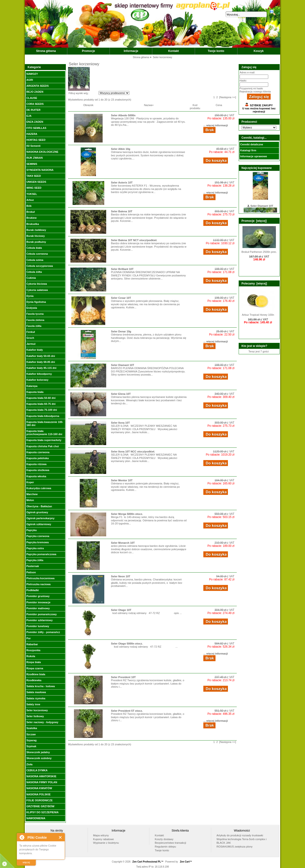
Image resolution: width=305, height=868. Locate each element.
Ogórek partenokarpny (40, 518)
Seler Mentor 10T (122, 480)
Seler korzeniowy (37, 710)
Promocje (88, 51)
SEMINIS (32, 164)
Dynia (30, 296)
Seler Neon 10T (121, 576)
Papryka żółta (35, 560)
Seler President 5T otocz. (127, 711)
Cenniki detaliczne (252, 144)
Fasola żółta (34, 326)
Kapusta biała (35, 392)
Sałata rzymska (36, 698)
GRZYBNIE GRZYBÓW (40, 806)
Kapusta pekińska (37, 458)
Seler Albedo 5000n (123, 115)
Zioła (29, 764)
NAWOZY (32, 74)
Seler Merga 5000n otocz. (127, 514)
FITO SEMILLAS (36, 128)
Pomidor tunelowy (38, 626)
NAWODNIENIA (36, 818)
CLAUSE (32, 98)
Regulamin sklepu (166, 847)
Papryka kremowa (37, 542)
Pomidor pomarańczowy (41, 614)
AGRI (30, 80)
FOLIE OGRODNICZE (39, 800)
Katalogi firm (248, 150)
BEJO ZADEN (35, 92)
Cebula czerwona (37, 254)
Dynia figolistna (36, 302)
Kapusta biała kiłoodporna (43, 416)
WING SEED (34, 188)
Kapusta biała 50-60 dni (41, 398)
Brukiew (31, 218)
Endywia (32, 308)
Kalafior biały (34, 350)
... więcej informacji (216, 125)
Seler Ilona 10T (120, 423)
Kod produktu (195, 107)
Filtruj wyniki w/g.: (79, 93)
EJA (29, 116)
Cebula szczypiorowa (39, 266)
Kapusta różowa (36, 464)
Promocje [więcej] (254, 221)
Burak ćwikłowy (36, 230)
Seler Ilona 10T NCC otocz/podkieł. (133, 452)
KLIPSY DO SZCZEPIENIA (42, 812)
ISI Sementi (33, 146)
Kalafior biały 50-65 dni (41, 356)
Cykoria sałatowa (37, 290)
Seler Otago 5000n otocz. (127, 644)
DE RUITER (33, 110)
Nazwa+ (149, 105)
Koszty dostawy (164, 839)
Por (28, 638)
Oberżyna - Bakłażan (39, 506)
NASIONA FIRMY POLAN (42, 782)
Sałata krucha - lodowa (40, 686)
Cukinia (31, 278)
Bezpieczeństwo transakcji (171, 843)
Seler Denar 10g (121, 331)
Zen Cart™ (186, 862)
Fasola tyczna (35, 314)
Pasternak (33, 566)
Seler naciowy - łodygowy (42, 722)
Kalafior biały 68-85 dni (41, 362)
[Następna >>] (228, 97)
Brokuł (30, 212)
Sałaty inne (33, 704)
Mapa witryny (101, 835)
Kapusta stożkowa (38, 470)
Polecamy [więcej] (254, 284)
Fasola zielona (35, 320)
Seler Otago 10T (121, 610)
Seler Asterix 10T (122, 183)
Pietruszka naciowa (38, 584)
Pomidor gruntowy (38, 596)
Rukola (31, 656)
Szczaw (31, 734)
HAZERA (32, 134)
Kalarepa (32, 386)
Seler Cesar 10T (121, 298)
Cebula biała (34, 248)
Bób (29, 206)
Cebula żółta (34, 272)
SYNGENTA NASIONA (40, 170)
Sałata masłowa (36, 692)
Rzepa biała (34, 662)
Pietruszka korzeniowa (40, 578)
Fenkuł (30, 332)
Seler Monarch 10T (123, 543)
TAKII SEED (34, 176)
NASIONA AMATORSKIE (41, 776)
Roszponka (33, 650)
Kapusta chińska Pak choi (42, 446)
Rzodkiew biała (36, 674)
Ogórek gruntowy (37, 512)
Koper (30, 482)
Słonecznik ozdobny (39, 758)
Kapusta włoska (36, 476)
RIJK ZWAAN (34, 158)
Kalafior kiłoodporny (39, 374)
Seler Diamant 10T (123, 365)
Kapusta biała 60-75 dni (41, 404)
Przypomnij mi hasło (251, 88)
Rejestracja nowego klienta (255, 91)
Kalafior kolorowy (37, 380)
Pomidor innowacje (38, 602)
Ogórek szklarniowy (39, 524)
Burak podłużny (36, 242)
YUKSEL (32, 194)
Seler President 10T (123, 677)
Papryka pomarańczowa (41, 554)
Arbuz (30, 200)
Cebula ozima (35, 260)
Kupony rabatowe (103, 839)
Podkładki (32, 590)
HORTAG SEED (36, 140)
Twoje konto (216, 51)
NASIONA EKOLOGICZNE (42, 152)
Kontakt (174, 51)
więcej (26, 862)
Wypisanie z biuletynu (106, 843)
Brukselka (33, 224)
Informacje (131, 51)
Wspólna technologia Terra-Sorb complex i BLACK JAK (242, 841)
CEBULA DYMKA (37, 770)
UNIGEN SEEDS (36, 182)
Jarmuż (31, 344)
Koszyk (259, 51)
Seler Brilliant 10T (122, 269)
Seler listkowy (35, 716)
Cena (219, 105)
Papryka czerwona (38, 536)
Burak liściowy (35, 236)
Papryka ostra (35, 548)
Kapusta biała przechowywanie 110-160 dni (44, 433)
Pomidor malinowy (38, 608)
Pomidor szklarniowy (39, 620)
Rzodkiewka (34, 680)
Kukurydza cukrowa (39, 488)
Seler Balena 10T (122, 211)
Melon (30, 500)
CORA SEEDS (35, 104)
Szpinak (31, 746)
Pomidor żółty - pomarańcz (43, 632)
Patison (31, 572)
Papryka (31, 530)
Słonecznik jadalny (38, 752)
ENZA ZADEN (35, 122)
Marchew (32, 494)
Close (60, 837)
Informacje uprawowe (253, 156)
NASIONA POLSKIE (38, 794)
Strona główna (46, 51)
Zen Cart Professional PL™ (148, 862)
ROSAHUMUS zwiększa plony (234, 847)
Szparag (31, 740)
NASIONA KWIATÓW (39, 788)
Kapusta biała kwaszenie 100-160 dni (45, 424)
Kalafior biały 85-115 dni (41, 368)
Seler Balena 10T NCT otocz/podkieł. (134, 240)
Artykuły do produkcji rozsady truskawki (240, 835)
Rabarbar (32, 644)
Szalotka (32, 728)
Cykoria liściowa (37, 284)
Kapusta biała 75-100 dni (42, 410)
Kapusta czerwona (38, 452)
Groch (30, 338)
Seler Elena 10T (121, 394)
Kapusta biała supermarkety (44, 440)
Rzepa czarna (35, 668)
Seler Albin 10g (121, 149)
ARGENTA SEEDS (37, 86)
